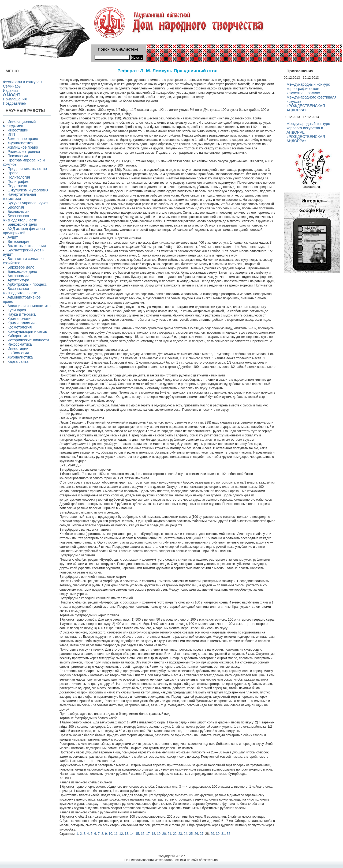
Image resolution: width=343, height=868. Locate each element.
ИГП (11, 134)
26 (196, 834)
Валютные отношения (27, 246)
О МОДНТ (12, 95)
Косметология (20, 327)
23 (180, 834)
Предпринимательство (27, 169)
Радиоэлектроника (24, 152)
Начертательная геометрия (19, 197)
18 (153, 834)
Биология (16, 207)
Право (13, 173)
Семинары (12, 86)
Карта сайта (18, 361)
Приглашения (15, 99)
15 (137, 834)
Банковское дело (22, 224)
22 (175, 834)
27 (202, 834)
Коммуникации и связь (27, 331)
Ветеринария (19, 241)
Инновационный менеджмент (19, 124)
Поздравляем (15, 103)
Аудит (13, 237)
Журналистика (20, 143)
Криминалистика (22, 323)
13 (126, 834)
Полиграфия (18, 182)
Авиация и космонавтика (29, 306)
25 (191, 834)
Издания (10, 90)
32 (228, 834)
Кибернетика (19, 336)
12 (121, 834)
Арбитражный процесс (27, 284)
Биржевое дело (21, 267)
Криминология (20, 319)
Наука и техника (22, 314)
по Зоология (18, 353)
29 (212, 834)
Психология (18, 156)
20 (164, 834)
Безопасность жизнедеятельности (20, 218)
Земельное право (23, 139)
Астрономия (18, 276)
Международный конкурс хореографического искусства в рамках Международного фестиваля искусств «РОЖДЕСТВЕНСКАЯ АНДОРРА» (311, 97)
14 (132, 834)
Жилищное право (23, 147)
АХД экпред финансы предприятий (24, 231)
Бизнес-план (18, 212)
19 (159, 834)
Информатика (20, 344)
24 (186, 834)
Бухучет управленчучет (28, 203)
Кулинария (17, 310)
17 (148, 834)
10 (110, 834)
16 (142, 834)
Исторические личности (28, 340)
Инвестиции (18, 130)
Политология (19, 177)
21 (169, 834)
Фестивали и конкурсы (23, 82)
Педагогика (17, 186)
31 (223, 834)
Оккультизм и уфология (28, 190)
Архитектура (18, 280)
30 (218, 834)
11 (116, 834)
